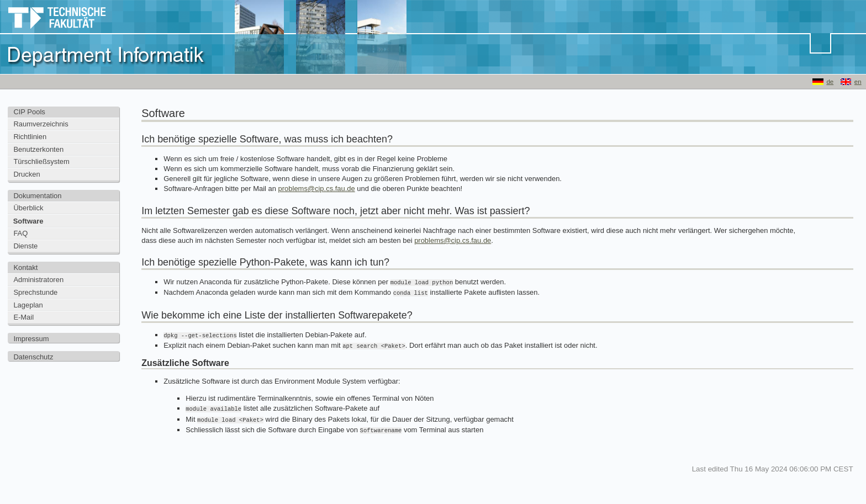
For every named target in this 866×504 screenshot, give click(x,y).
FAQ (20, 233)
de (830, 82)
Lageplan (28, 305)
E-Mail (23, 317)
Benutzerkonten (38, 149)
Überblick (28, 208)
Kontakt (25, 267)
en (858, 82)
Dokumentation (37, 196)
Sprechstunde (35, 292)
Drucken (27, 174)
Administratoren (38, 280)
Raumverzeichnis (41, 124)
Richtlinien (30, 137)
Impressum (31, 339)
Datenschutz (33, 357)
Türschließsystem (41, 161)
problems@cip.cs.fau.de (317, 189)
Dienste (25, 246)
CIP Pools (29, 112)
